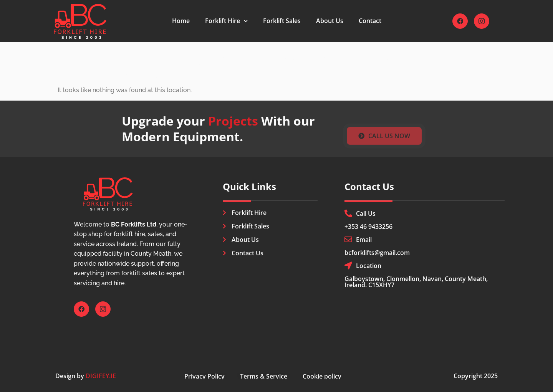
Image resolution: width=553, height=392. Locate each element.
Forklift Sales (282, 21)
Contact (370, 21)
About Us (330, 21)
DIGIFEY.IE (101, 376)
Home (181, 21)
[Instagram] (482, 21)
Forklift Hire (226, 21)
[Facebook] (460, 21)
